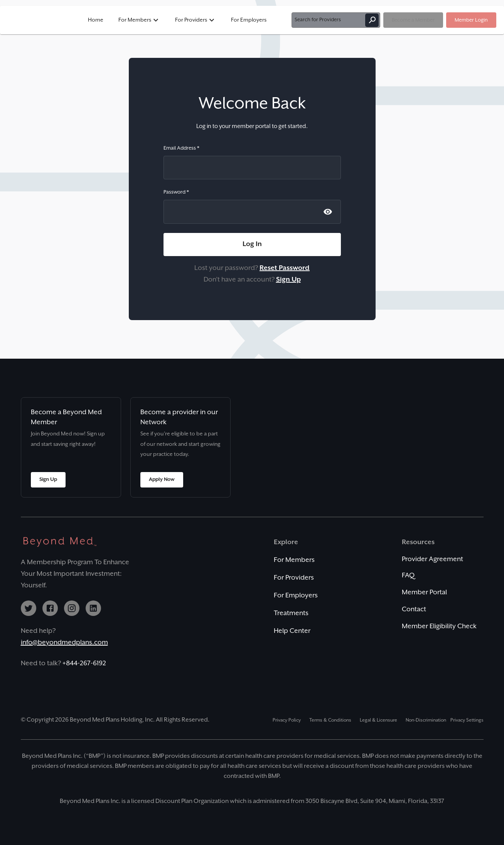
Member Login (471, 20)
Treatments (291, 613)
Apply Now (162, 480)
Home (96, 20)
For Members (139, 20)
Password (176, 192)
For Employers (249, 20)
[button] (252, 20)
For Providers (196, 20)
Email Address (181, 148)
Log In (252, 245)
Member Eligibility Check (439, 626)
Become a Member (413, 20)
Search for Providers (336, 20)
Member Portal (424, 592)
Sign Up (48, 480)
